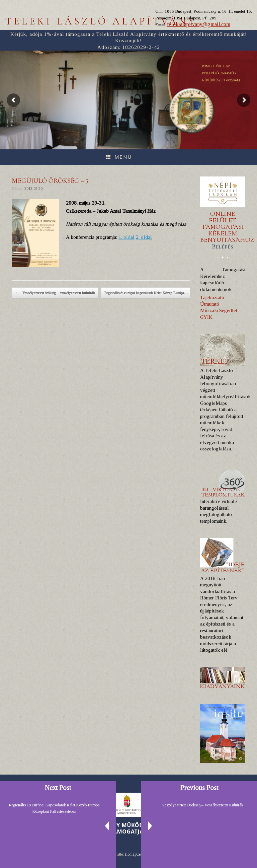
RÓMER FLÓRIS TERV (216, 66)
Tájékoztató (212, 297)
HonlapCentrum (137, 854)
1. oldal (126, 237)
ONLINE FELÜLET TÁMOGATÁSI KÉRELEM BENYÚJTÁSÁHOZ (227, 230)
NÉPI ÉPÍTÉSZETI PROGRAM (221, 80)
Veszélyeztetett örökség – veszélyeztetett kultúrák (55, 293)
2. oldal (144, 237)
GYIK (206, 317)
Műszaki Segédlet (219, 310)
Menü (119, 157)
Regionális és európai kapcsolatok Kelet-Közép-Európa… (150, 293)
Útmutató (210, 304)
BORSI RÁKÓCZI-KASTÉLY (219, 73)
